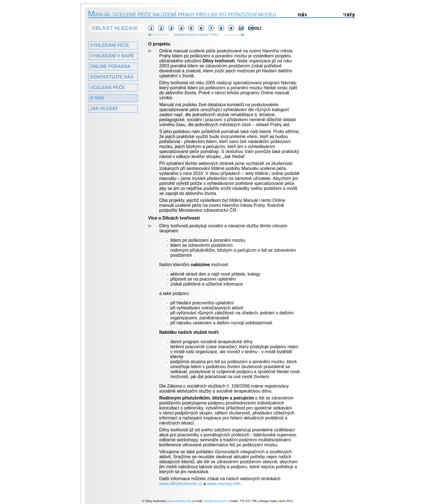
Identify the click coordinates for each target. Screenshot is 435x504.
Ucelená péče (108, 87)
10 (241, 28)
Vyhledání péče (110, 45)
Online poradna (110, 66)
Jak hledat (104, 109)
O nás (97, 98)
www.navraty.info (224, 484)
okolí (251, 28)
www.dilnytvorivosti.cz (181, 484)
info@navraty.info (216, 501)
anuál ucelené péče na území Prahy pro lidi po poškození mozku (182, 15)
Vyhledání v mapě (112, 56)
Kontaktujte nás (112, 77)
